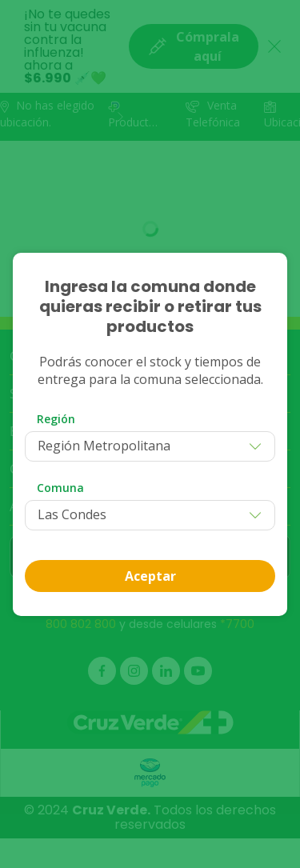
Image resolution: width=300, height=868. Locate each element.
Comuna (60, 488)
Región (56, 419)
